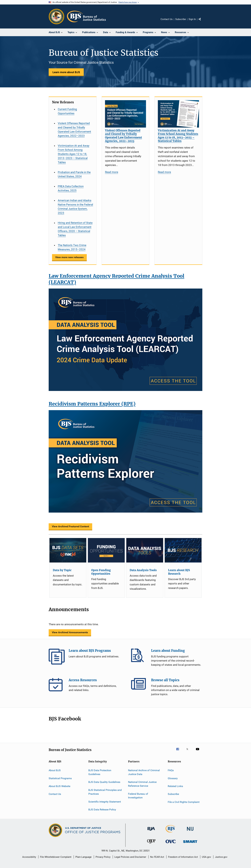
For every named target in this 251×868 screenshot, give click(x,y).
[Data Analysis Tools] (145, 550)
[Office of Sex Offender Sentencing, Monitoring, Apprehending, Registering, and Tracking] (190, 843)
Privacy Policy (103, 857)
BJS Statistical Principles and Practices (105, 792)
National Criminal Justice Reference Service (142, 784)
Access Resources (57, 686)
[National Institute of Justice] (190, 831)
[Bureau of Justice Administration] (151, 831)
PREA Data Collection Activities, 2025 (71, 188)
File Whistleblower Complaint (56, 857)
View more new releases (69, 257)
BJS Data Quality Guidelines (104, 782)
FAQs (171, 770)
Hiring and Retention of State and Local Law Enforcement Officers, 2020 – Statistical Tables (75, 229)
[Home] (86, 16)
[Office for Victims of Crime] (171, 844)
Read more (112, 172)
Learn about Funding (139, 657)
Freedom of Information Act (183, 857)
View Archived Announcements (70, 632)
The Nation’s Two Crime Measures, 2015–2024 (72, 247)
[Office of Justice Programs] (57, 16)
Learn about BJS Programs (57, 657)
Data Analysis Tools (143, 570)
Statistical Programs (60, 778)
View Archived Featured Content (70, 526)
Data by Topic (62, 570)
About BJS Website (59, 786)
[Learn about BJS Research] (183, 550)
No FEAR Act (157, 857)
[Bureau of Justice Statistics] (171, 833)
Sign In (192, 19)
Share (202, 21)
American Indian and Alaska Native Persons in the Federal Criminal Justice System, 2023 (75, 207)
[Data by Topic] (68, 550)
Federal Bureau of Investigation (138, 796)
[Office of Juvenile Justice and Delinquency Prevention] (151, 844)
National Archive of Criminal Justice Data (144, 772)
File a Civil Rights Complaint (184, 802)
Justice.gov (221, 857)
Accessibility (29, 857)
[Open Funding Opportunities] (106, 550)
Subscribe (181, 19)
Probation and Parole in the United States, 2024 (74, 174)
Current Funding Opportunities (67, 111)
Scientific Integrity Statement (105, 802)
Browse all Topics (139, 686)
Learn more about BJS (66, 72)
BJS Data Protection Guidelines (100, 772)
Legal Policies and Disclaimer (130, 857)
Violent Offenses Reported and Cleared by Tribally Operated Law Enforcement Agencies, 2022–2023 (74, 129)
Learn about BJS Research (179, 572)
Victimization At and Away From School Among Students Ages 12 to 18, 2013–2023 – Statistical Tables (74, 154)
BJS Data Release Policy (102, 810)
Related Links (175, 786)
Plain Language (83, 857)
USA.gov (206, 857)
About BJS (55, 770)
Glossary (173, 778)
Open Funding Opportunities (101, 572)
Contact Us (167, 19)
